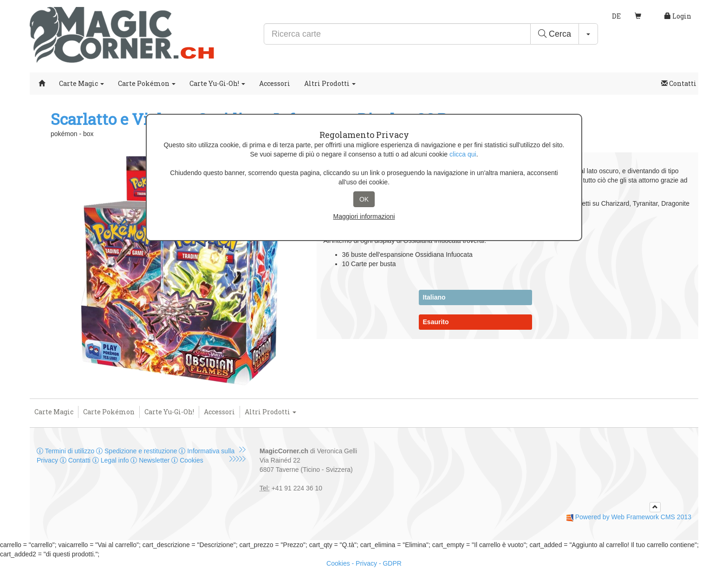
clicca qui (463, 154)
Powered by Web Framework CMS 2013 (633, 517)
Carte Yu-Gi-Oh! (217, 83)
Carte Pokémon (147, 83)
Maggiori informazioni (364, 216)
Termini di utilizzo (66, 451)
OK (364, 199)
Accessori (275, 83)
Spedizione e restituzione (137, 451)
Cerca (555, 34)
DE (616, 16)
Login (678, 16)
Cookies (187, 460)
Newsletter (151, 460)
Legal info (112, 460)
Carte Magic (81, 83)
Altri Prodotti (330, 83)
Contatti (679, 83)
